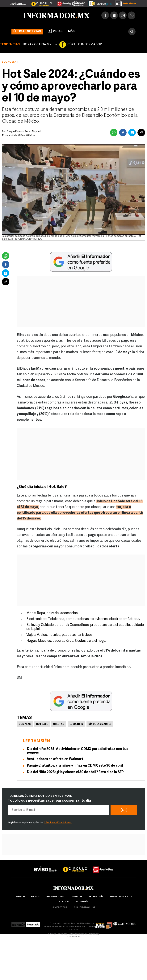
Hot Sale (42, 724)
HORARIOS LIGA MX (37, 45)
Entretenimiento (121, 897)
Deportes (77, 897)
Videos (56, 31)
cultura (64, 902)
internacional (55, 897)
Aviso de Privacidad (58, 934)
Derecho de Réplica (78, 934)
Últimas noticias (27, 31)
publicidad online (84, 908)
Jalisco (20, 897)
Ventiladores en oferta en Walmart (55, 759)
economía (82, 902)
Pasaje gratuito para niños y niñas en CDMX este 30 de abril (75, 766)
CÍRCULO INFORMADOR (85, 45)
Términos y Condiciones (58, 822)
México (36, 897)
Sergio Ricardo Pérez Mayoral (24, 132)
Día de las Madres (100, 724)
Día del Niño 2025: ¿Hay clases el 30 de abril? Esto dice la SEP (75, 772)
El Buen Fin (76, 724)
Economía (9, 62)
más (74, 31)
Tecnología (96, 897)
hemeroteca (59, 908)
